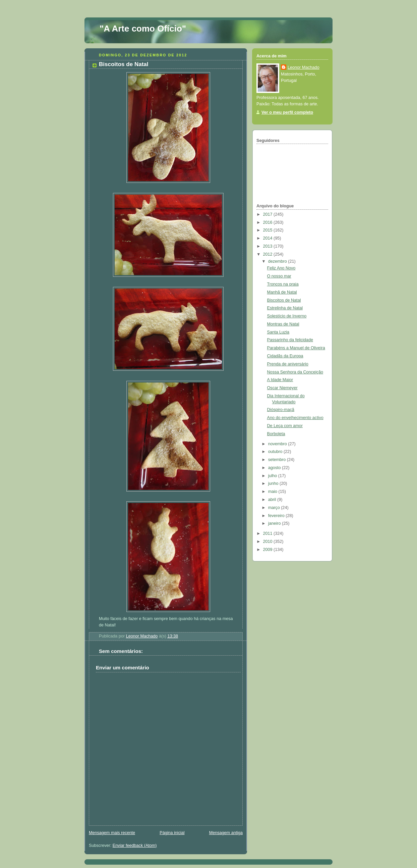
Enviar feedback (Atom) (135, 846)
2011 (269, 533)
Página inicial (172, 833)
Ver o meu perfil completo (287, 112)
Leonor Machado (304, 67)
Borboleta (276, 434)
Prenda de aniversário (288, 364)
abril (273, 500)
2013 (269, 246)
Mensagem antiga (226, 833)
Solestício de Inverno (287, 316)
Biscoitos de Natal (284, 300)
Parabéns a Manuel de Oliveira (296, 348)
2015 (269, 230)
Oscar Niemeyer (282, 388)
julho (273, 476)
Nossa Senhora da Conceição (295, 372)
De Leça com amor (285, 426)
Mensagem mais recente (112, 833)
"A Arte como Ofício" (143, 29)
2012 (269, 254)
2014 (269, 238)
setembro (278, 460)
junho (274, 483)
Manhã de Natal (282, 292)
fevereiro (277, 516)
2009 (269, 550)
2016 (269, 222)
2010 (269, 542)
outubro (276, 452)
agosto (275, 468)
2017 (269, 214)
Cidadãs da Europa (285, 356)
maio (273, 492)
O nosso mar (279, 276)
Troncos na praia (283, 284)
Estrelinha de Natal (285, 308)
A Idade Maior (280, 380)
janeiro (275, 523)
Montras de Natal (283, 324)
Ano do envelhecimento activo (295, 418)
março (275, 508)
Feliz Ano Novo (281, 268)
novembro (278, 444)
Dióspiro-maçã (281, 410)
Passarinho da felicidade (290, 340)
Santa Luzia (278, 332)
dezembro (278, 261)
